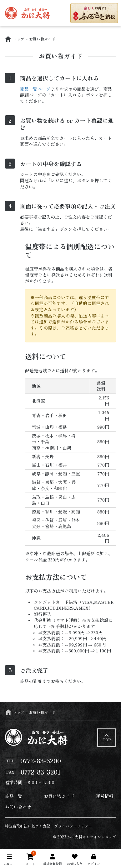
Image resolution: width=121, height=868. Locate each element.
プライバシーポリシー (73, 826)
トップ (15, 39)
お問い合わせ (18, 807)
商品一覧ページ (35, 89)
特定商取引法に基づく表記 (28, 826)
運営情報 (104, 796)
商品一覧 (14, 796)
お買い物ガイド (59, 796)
